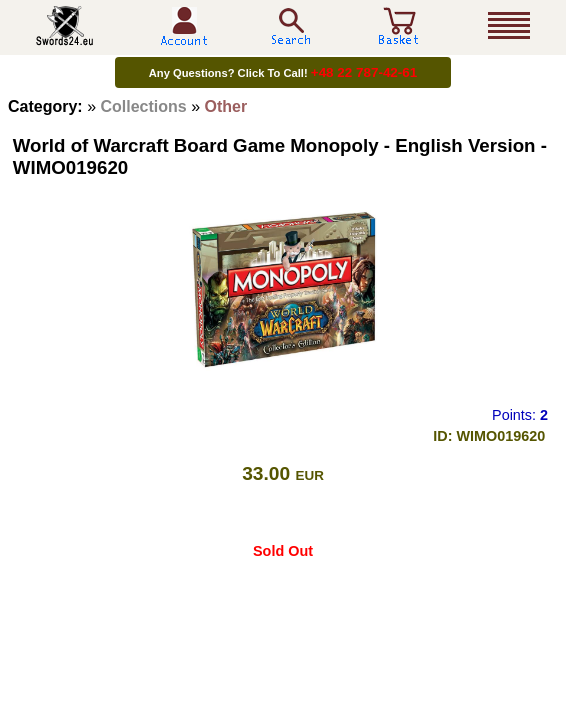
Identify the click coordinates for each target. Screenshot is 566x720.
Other (226, 106)
